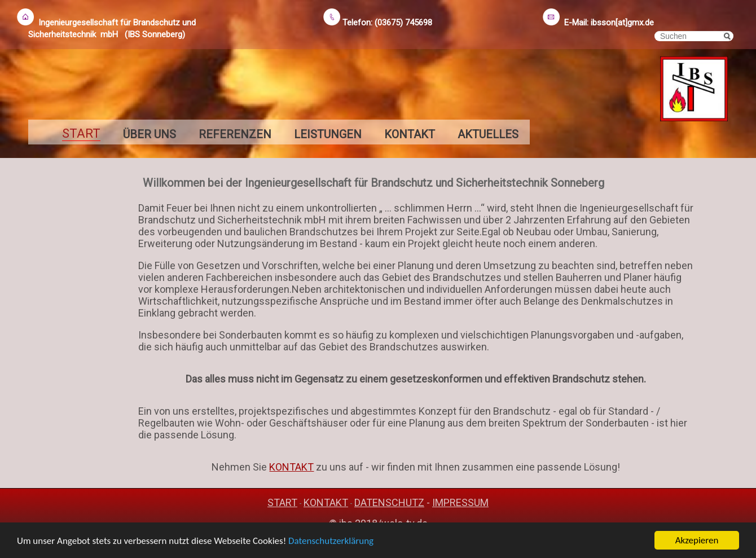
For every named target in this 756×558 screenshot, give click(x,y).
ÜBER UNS (150, 134)
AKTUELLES (488, 134)
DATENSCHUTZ (389, 502)
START (282, 502)
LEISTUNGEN (328, 134)
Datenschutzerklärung (331, 541)
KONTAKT (410, 134)
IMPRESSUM (460, 502)
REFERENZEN (235, 134)
